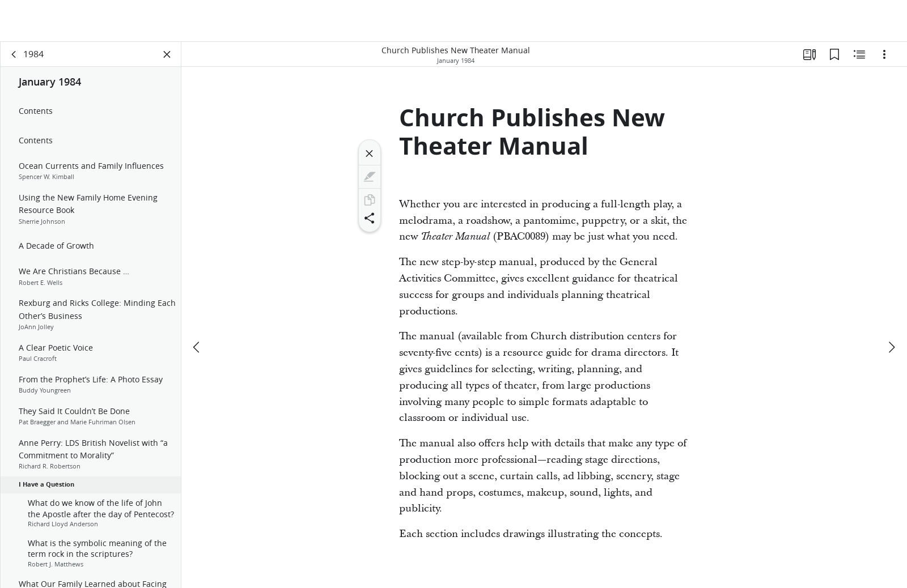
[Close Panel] (167, 54)
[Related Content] (859, 54)
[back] (14, 54)
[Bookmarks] (834, 54)
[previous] (197, 305)
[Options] (884, 54)
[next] (891, 305)
